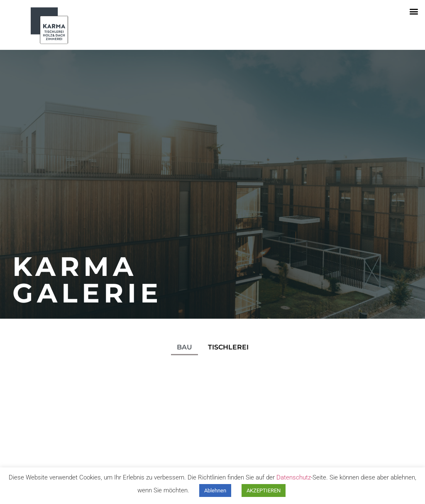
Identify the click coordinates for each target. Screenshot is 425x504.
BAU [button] (184, 347)
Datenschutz (294, 477)
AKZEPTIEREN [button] (264, 490)
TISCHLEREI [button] (228, 347)
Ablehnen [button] (215, 490)
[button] (414, 11)
